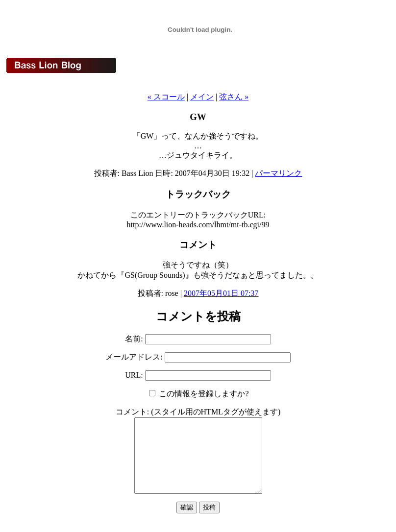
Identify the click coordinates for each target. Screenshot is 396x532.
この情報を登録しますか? (199, 394)
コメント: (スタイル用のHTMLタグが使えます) (198, 412)
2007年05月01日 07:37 (221, 293)
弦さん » (234, 97)
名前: (135, 339)
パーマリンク (278, 173)
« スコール (166, 97)
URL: (135, 375)
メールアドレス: (135, 357)
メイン (202, 97)
